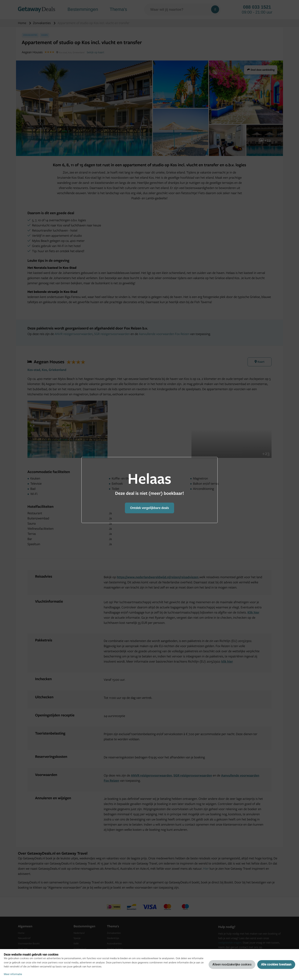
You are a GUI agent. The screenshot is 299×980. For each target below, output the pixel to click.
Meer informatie (13, 974)
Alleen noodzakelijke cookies (232, 964)
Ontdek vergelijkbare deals (149, 508)
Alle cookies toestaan (276, 964)
